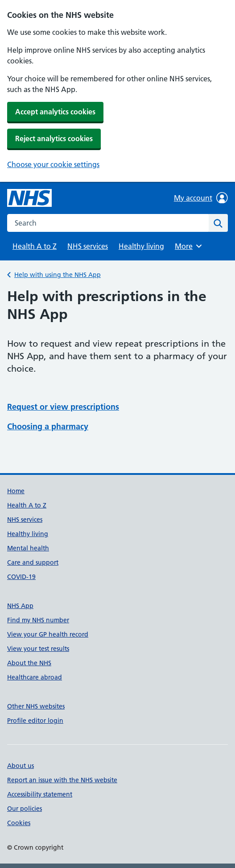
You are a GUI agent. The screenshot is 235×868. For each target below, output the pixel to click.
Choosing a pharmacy (48, 426)
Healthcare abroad (35, 677)
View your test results (38, 649)
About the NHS (29, 663)
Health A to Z (35, 246)
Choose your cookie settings (53, 164)
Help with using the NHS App (58, 275)
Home (16, 491)
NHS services (88, 246)
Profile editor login (35, 721)
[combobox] (108, 223)
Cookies (19, 823)
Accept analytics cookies (55, 112)
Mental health (28, 548)
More (190, 246)
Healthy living (141, 246)
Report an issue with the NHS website (62, 780)
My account (201, 198)
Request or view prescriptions (63, 407)
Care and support (33, 562)
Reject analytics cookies (54, 138)
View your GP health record (48, 634)
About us (21, 766)
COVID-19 (21, 577)
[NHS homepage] (29, 198)
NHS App (20, 606)
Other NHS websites (36, 706)
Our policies (25, 809)
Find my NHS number (38, 620)
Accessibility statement (40, 794)
